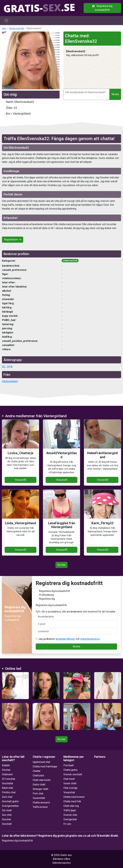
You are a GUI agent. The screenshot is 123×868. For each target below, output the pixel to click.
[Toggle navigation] (6, 21)
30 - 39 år (7, 367)
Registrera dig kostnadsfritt (102, 8)
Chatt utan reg (71, 806)
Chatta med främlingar (45, 767)
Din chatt (7, 810)
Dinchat (6, 770)
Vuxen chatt (70, 783)
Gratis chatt (39, 785)
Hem (4, 28)
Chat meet (69, 779)
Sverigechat (70, 819)
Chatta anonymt (41, 803)
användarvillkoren (65, 639)
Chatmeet (7, 774)
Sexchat (6, 819)
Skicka (115, 94)
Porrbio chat (9, 792)
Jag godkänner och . (68, 639)
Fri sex (67, 824)
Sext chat (7, 797)
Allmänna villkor (62, 859)
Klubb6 (6, 765)
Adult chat (7, 788)
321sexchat (8, 779)
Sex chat (7, 815)
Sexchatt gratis (10, 801)
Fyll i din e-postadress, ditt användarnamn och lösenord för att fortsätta (76, 615)
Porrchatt (69, 765)
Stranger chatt (40, 789)
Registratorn (13, 240)
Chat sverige (70, 788)
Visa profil (21, 480)
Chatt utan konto (42, 780)
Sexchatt (7, 824)
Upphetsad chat (41, 762)
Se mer (61, 565)
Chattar (37, 771)
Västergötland (10, 381)
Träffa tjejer (70, 810)
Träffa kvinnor (40, 807)
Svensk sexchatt (73, 774)
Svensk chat (70, 815)
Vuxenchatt (39, 798)
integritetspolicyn (90, 639)
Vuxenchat (69, 792)
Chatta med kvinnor (74, 797)
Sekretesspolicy (62, 863)
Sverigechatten (10, 806)
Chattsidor (38, 776)
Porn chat (38, 794)
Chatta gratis (70, 770)
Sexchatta (7, 783)
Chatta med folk (16, 28)
